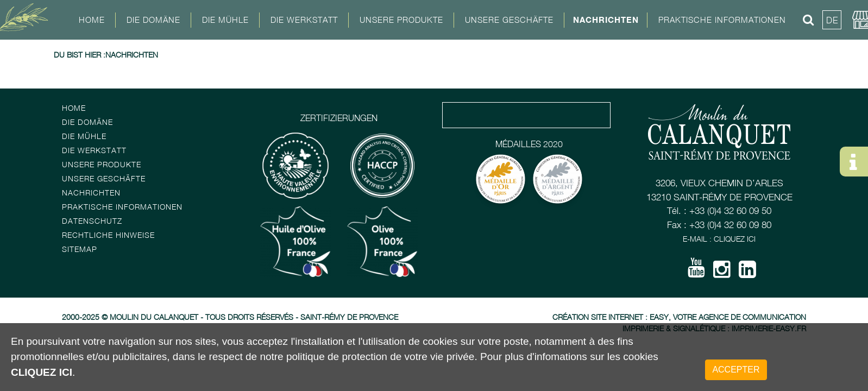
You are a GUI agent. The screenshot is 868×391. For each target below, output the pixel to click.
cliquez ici (42, 372)
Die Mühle (84, 136)
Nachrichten (606, 20)
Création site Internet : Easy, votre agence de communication (679, 317)
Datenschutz (92, 221)
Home (92, 20)
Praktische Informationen (122, 207)
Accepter (736, 370)
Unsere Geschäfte (104, 178)
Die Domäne (87, 122)
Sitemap (80, 249)
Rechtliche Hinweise (108, 235)
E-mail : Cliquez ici (719, 239)
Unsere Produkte (401, 20)
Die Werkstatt (94, 150)
